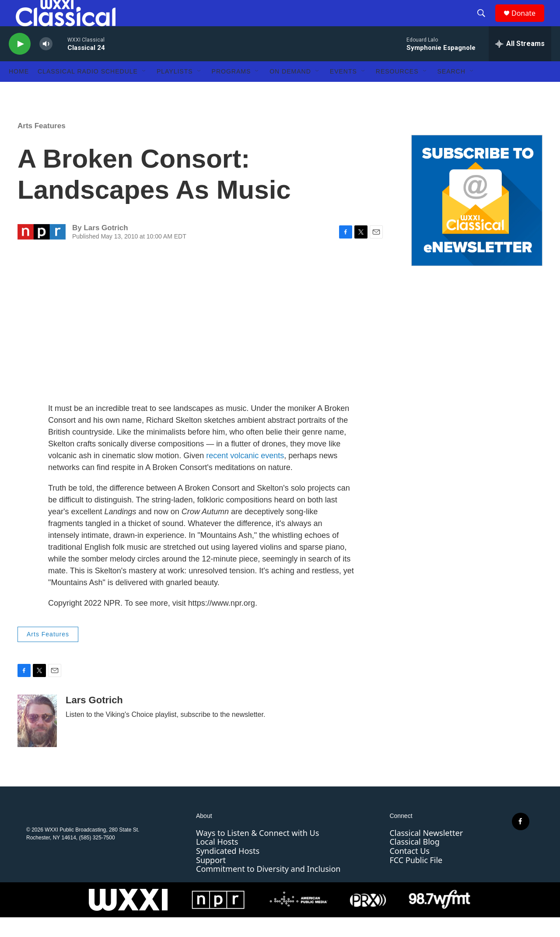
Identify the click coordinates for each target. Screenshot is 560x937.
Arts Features (42, 146)
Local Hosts (217, 861)
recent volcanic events (245, 475)
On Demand (290, 91)
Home (19, 91)
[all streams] (520, 63)
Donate (529, 23)
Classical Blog (414, 861)
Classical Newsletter (426, 853)
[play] (20, 64)
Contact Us (409, 870)
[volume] (46, 64)
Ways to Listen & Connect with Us (257, 853)
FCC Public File (416, 880)
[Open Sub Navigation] (144, 91)
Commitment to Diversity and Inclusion (268, 888)
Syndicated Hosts (228, 870)
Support (211, 880)
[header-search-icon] (485, 23)
